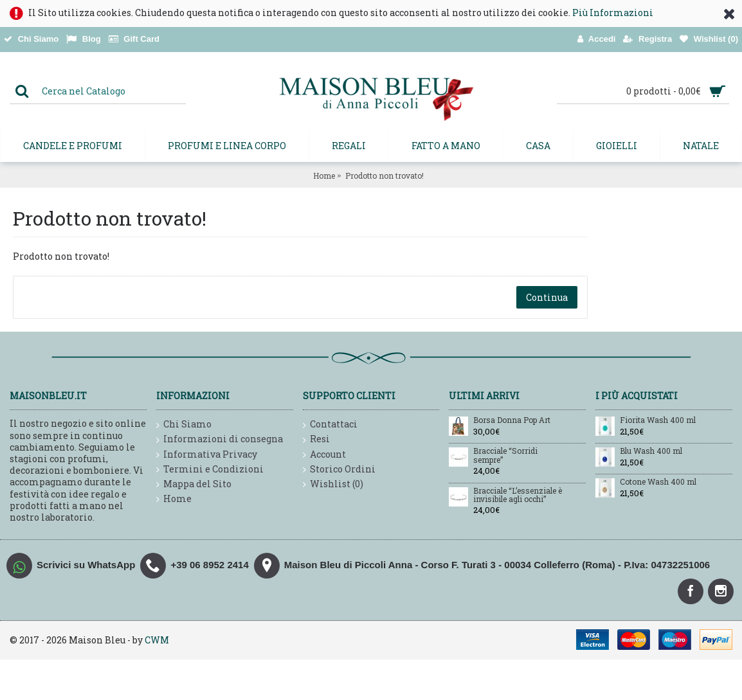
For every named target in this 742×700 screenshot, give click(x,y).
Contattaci (330, 425)
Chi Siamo (184, 425)
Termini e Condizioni (210, 470)
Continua (547, 297)
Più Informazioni (613, 13)
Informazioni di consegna (220, 439)
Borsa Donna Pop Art (512, 420)
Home (324, 175)
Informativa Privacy (207, 455)
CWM (157, 640)
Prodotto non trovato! (385, 175)
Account (324, 455)
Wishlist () (333, 484)
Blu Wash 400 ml (651, 451)
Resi (316, 439)
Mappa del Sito (194, 484)
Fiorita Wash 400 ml (658, 420)
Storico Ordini (339, 470)
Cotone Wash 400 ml (658, 482)
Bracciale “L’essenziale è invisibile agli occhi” (518, 495)
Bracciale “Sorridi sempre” (505, 455)
